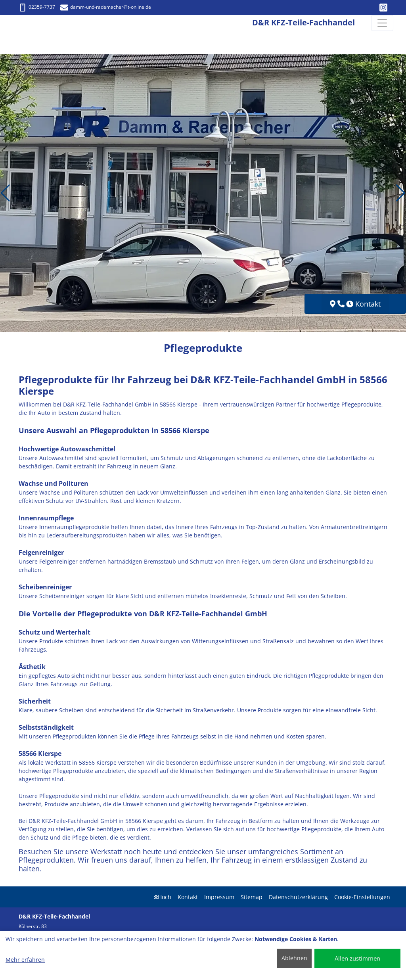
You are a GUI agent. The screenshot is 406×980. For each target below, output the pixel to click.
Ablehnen (294, 958)
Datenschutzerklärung (298, 897)
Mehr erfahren (25, 960)
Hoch (163, 897)
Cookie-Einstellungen (362, 897)
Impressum (219, 897)
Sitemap (252, 897)
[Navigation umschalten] (382, 23)
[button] (5, 193)
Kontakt (188, 897)
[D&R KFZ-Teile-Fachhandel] (17, 23)
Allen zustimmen (357, 958)
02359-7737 (37, 7)
